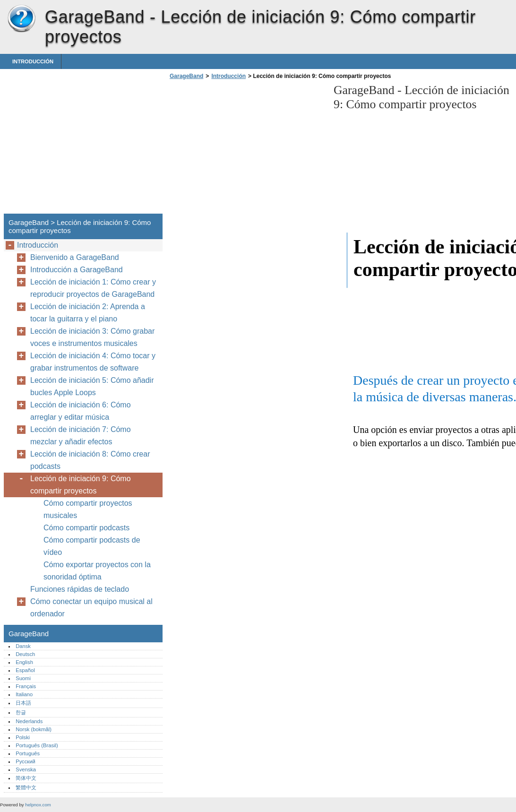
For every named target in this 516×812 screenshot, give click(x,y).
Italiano (24, 694)
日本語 (23, 703)
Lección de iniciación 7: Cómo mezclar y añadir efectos (81, 436)
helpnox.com (38, 805)
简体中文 (26, 778)
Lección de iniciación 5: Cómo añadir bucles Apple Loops (92, 386)
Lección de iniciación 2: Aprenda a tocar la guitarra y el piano (88, 313)
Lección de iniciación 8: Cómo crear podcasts (90, 460)
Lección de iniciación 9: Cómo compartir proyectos (81, 485)
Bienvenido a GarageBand (75, 257)
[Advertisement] (247, 149)
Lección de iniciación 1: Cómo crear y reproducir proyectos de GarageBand (93, 288)
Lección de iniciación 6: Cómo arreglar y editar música (81, 411)
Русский (26, 761)
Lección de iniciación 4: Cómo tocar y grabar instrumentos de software (93, 362)
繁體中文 (26, 787)
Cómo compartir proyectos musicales (88, 509)
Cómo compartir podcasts (86, 528)
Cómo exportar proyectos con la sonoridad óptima (97, 571)
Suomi (23, 678)
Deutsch (25, 654)
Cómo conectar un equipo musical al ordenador (91, 608)
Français (26, 686)
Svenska (26, 769)
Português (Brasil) (37, 745)
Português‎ (28, 753)
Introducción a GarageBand (77, 270)
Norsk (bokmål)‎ (34, 729)
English (24, 662)
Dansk (23, 646)
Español (25, 670)
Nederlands (29, 721)
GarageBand (21, 19)
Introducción (33, 61)
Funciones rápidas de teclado (80, 589)
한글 (21, 712)
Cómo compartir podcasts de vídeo (92, 546)
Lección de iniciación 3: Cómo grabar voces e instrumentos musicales (92, 337)
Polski (23, 737)
